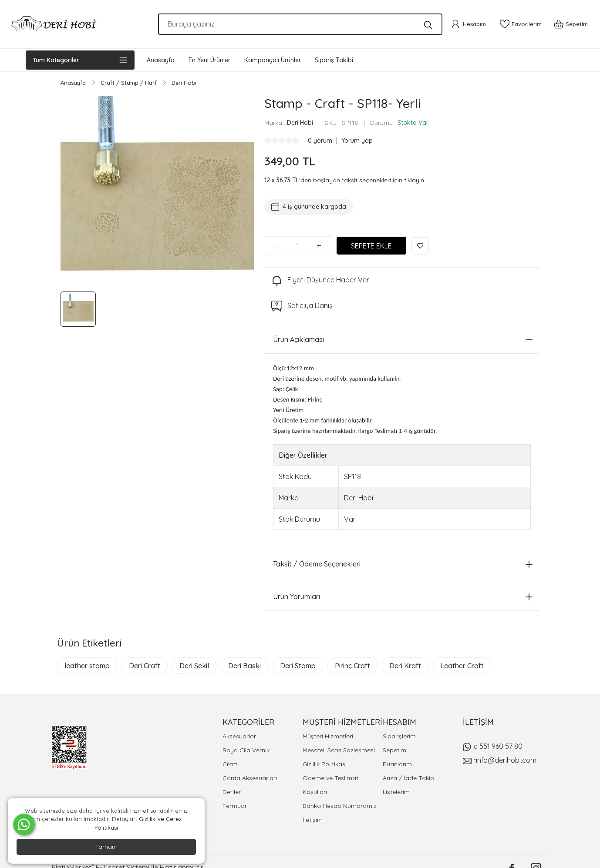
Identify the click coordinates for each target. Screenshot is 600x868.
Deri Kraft (405, 666)
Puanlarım (397, 764)
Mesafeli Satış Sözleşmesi (339, 750)
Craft (230, 764)
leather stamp (87, 666)
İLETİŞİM (478, 722)
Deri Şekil (194, 666)
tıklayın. (415, 180)
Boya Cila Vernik (246, 750)
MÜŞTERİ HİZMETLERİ (342, 722)
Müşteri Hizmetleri (328, 736)
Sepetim (394, 750)
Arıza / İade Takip (408, 778)
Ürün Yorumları (403, 597)
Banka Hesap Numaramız (340, 806)
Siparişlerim (399, 736)
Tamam (106, 847)
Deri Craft (145, 666)
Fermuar (235, 806)
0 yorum (321, 141)
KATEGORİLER (248, 722)
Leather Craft (462, 666)
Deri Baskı (244, 666)
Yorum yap (357, 141)
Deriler (232, 792)
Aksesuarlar (239, 736)
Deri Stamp (298, 666)
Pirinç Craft (352, 666)
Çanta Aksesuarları (250, 778)
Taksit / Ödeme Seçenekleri (403, 564)
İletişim (313, 820)
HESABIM (399, 722)
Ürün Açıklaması (403, 339)
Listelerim (396, 792)
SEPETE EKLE (371, 246)
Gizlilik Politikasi (325, 764)
